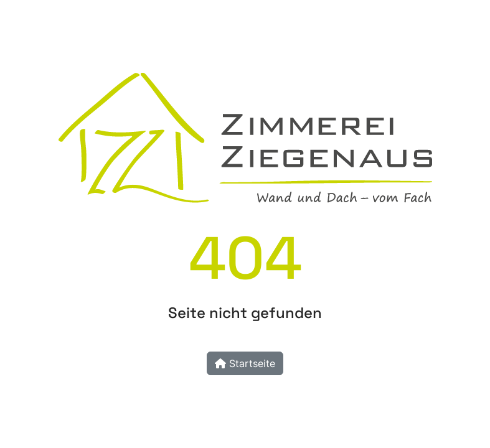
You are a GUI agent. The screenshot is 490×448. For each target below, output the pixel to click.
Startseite (245, 363)
